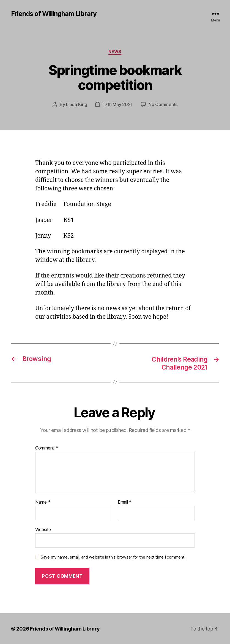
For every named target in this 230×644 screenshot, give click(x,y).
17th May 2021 (118, 105)
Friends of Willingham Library (54, 14)
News (115, 52)
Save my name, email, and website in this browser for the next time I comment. (113, 557)
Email (125, 502)
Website (43, 529)
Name (43, 502)
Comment (47, 448)
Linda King (76, 105)
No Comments (163, 105)
